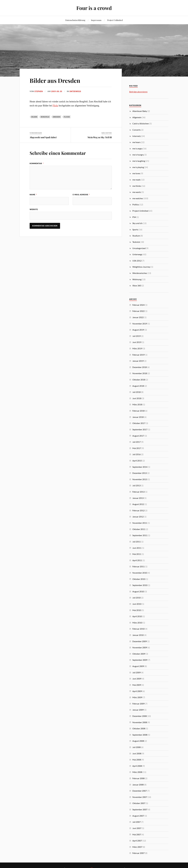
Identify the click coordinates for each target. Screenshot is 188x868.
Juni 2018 (137, 398)
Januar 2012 (138, 517)
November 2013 (140, 479)
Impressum (96, 20)
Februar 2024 (138, 305)
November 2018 (140, 373)
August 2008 (138, 741)
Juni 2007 (137, 828)
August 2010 (138, 591)
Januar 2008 (138, 785)
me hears (136, 142)
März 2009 (137, 697)
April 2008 (137, 766)
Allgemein (137, 117)
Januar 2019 (138, 361)
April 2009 (137, 691)
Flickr (55, 106)
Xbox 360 (137, 285)
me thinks (137, 186)
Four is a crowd (94, 8)
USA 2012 (137, 261)
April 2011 (137, 560)
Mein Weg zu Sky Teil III (100, 137)
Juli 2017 (136, 442)
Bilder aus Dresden (55, 80)
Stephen (39, 91)
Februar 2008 (138, 778)
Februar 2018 (138, 411)
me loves (136, 173)
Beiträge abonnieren (138, 92)
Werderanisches (140, 273)
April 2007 (137, 841)
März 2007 (137, 847)
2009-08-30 (57, 91)
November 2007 (140, 797)
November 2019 (140, 324)
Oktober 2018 (139, 380)
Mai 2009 (137, 685)
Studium (136, 236)
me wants (137, 192)
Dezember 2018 (140, 367)
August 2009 (138, 666)
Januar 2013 (138, 498)
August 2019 (138, 330)
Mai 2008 (137, 760)
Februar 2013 (138, 492)
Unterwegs (75, 91)
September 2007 (140, 809)
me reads (136, 180)
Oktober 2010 (139, 579)
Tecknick (136, 242)
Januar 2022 (138, 317)
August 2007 (138, 816)
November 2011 (140, 523)
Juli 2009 (136, 672)
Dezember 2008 (140, 716)
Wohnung (137, 279)
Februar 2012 (138, 510)
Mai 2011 (137, 554)
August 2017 (138, 436)
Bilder (34, 117)
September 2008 (140, 735)
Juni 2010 (137, 604)
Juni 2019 (137, 342)
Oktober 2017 (139, 423)
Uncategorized (139, 248)
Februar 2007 (138, 853)
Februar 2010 (138, 629)
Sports (135, 229)
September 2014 (140, 467)
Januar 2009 (138, 710)
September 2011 (140, 535)
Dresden (57, 117)
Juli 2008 (136, 747)
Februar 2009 (138, 704)
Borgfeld (45, 117)
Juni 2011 (137, 548)
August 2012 (138, 504)
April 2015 (137, 461)
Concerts (136, 130)
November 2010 (140, 573)
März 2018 (137, 404)
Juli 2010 (136, 598)
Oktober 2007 (139, 803)
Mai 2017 (137, 448)
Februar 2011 (138, 566)
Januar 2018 (138, 417)
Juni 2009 (137, 679)
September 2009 (140, 660)
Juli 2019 (136, 336)
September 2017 (140, 429)
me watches (138, 198)
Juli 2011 (136, 542)
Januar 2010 (138, 635)
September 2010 (140, 585)
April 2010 (137, 616)
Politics (136, 204)
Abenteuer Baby (140, 111)
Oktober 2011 (139, 529)
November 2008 (140, 722)
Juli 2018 (136, 392)
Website (34, 209)
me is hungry (138, 155)
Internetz (137, 136)
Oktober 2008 (139, 728)
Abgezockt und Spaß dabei (43, 137)
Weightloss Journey (141, 267)
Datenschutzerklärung (75, 20)
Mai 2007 (137, 834)
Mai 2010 (137, 610)
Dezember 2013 (140, 473)
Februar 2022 (138, 311)
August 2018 (138, 386)
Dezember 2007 (140, 791)
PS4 (134, 217)
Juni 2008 (137, 753)
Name (33, 195)
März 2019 (137, 348)
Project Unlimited (115, 20)
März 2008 (137, 772)
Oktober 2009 (139, 654)
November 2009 (140, 647)
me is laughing (139, 161)
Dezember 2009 (140, 641)
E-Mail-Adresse (81, 195)
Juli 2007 (136, 822)
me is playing (138, 167)
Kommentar (37, 163)
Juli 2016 (136, 454)
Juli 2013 (136, 485)
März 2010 (137, 623)
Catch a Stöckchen (141, 123)
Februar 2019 (138, 355)
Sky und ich (137, 223)
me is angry (137, 148)
